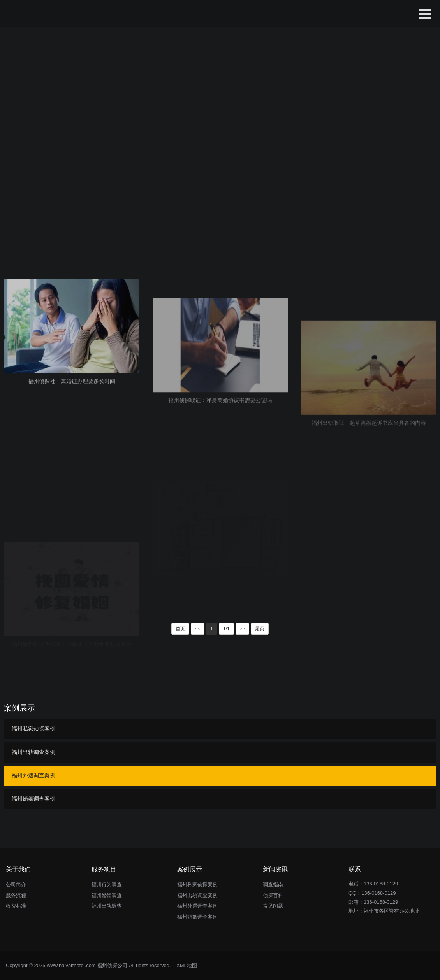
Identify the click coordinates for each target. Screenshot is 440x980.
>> (243, 629)
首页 (180, 629)
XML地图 (187, 965)
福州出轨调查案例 (33, 752)
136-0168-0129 (378, 893)
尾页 (260, 629)
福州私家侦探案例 (33, 729)
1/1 (226, 629)
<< (198, 629)
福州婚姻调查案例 (33, 799)
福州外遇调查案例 (33, 775)
